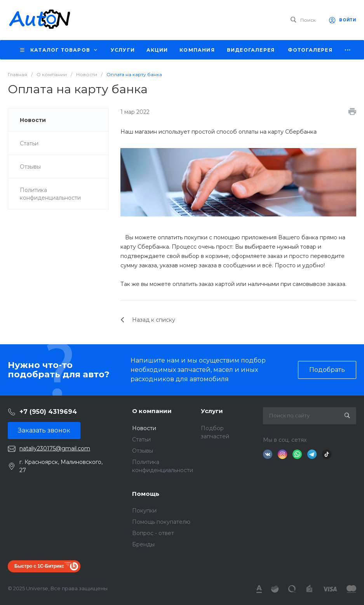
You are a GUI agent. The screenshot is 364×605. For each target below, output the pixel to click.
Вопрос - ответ (153, 533)
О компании (152, 411)
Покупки (144, 511)
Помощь (146, 494)
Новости (144, 428)
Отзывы (143, 451)
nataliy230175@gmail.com (55, 448)
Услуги (212, 411)
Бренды (143, 544)
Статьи (141, 439)
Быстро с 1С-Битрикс (39, 566)
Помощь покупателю (161, 522)
